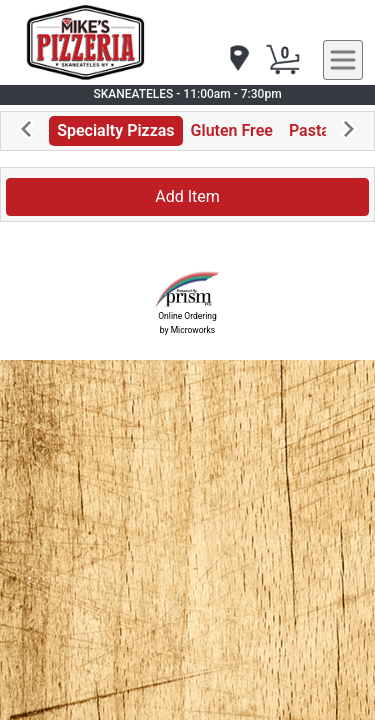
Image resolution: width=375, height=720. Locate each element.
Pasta (309, 130)
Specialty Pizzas (115, 130)
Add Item (187, 196)
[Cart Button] (283, 60)
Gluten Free (232, 130)
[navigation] (238, 59)
